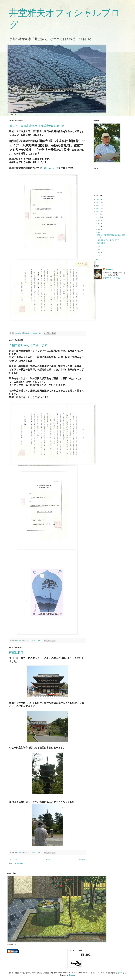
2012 (98, 211)
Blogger (72, 975)
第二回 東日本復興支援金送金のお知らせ (36, 126)
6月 (99, 229)
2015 (98, 202)
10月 (100, 217)
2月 (99, 253)
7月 (99, 226)
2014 (98, 206)
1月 (99, 256)
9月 (99, 220)
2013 (98, 209)
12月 (100, 214)
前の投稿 (82, 860)
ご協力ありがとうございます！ (30, 345)
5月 (99, 232)
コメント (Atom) (19, 863)
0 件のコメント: (36, 333)
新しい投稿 (14, 860)
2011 (98, 260)
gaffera (120, 973)
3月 (99, 250)
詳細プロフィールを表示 (112, 278)
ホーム (48, 860)
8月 (99, 223)
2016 (98, 199)
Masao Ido (110, 269)
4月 (99, 247)
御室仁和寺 (16, 652)
